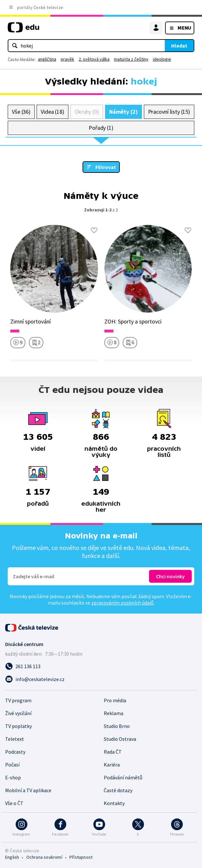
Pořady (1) (101, 128)
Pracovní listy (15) (169, 112)
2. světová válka (94, 59)
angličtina (47, 59)
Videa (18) (53, 112)
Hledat (179, 46)
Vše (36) (21, 112)
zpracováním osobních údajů (122, 603)
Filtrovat (106, 167)
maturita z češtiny (131, 59)
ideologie (162, 59)
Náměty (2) (123, 112)
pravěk (67, 59)
